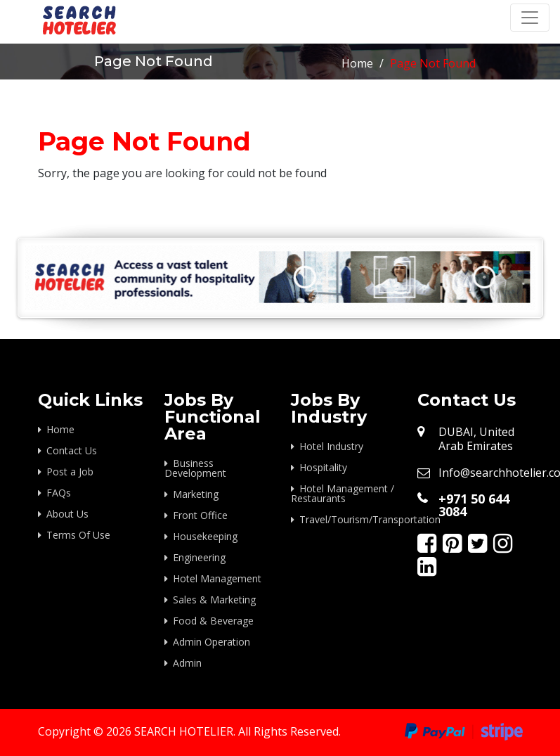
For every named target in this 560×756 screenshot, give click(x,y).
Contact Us (72, 450)
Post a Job (70, 472)
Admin (187, 663)
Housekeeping (205, 536)
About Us (67, 514)
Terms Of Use (78, 535)
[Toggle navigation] (530, 18)
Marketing (196, 494)
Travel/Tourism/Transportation (348, 519)
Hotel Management (217, 578)
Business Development (195, 468)
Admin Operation (211, 642)
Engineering (199, 557)
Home (357, 63)
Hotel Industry (331, 446)
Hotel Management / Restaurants (343, 493)
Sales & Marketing (214, 600)
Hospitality (323, 467)
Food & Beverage (213, 621)
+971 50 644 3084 (474, 505)
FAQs (59, 493)
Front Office (200, 515)
